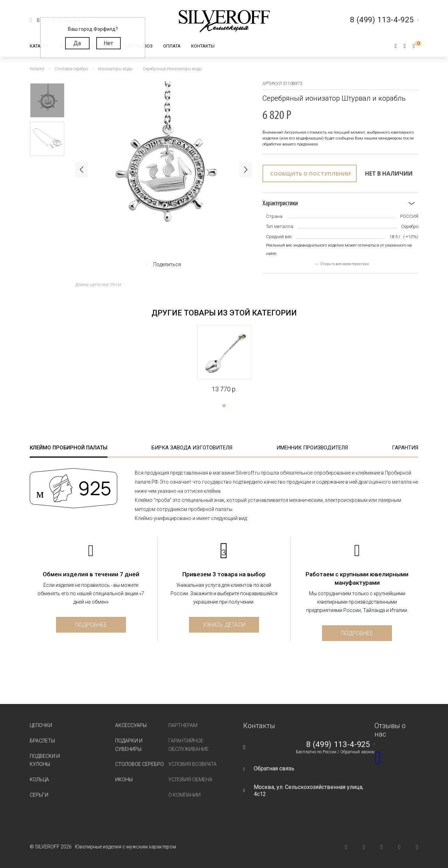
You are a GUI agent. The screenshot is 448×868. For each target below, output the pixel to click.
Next (246, 170)
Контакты (203, 46)
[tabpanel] (224, 359)
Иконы (124, 780)
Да (77, 43)
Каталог (40, 46)
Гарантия (405, 448)
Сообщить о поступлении (310, 173)
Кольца (39, 780)
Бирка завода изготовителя (192, 448)
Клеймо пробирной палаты (69, 448)
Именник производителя (312, 448)
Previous (82, 170)
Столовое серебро (139, 764)
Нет (108, 43)
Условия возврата (192, 764)
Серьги (39, 795)
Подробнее (91, 625)
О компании (184, 795)
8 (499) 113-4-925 (338, 745)
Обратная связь (274, 769)
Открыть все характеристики (345, 264)
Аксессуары (131, 725)
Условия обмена (190, 780)
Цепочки (41, 725)
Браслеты (42, 741)
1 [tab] (224, 406)
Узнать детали (224, 625)
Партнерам (183, 725)
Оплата (172, 46)
